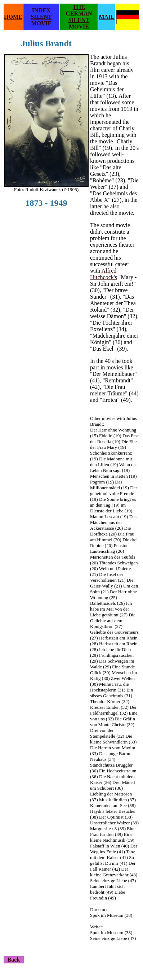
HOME (13, 17)
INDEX (41, 10)
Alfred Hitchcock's (104, 274)
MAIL (107, 17)
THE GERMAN (79, 10)
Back (14, 960)
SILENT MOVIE (41, 20)
